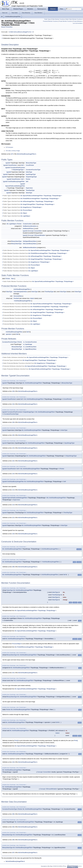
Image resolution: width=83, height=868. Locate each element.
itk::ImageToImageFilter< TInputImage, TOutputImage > (38, 204)
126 (13, 422)
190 (13, 814)
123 (13, 448)
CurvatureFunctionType (33, 170)
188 (13, 840)
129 (13, 391)
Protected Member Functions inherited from (37, 304)
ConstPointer (30, 165)
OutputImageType (18, 170)
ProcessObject (17, 644)
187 (13, 853)
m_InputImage (28, 344)
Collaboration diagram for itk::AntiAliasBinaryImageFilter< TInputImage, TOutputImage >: (27, 38)
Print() (16, 741)
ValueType (29, 193)
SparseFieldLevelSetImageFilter (15, 186)
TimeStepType (30, 190)
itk (2, 17)
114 (13, 505)
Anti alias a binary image (13, 151)
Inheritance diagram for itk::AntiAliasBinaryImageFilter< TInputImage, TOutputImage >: (27, 35)
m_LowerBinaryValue (30, 347)
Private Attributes (78, 21)
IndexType (29, 172)
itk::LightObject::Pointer (14, 224)
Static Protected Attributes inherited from (36, 369)
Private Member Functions (65, 21)
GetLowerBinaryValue (30, 244)
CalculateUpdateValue (20, 292)
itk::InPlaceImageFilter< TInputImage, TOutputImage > (37, 201)
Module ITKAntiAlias (7, 27)
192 (13, 827)
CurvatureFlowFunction (18, 168)
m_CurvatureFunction (30, 342)
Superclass (29, 188)
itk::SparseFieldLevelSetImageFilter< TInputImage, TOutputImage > (41, 196)
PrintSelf (16, 298)
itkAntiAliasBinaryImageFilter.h (21, 32)
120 (13, 435)
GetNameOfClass (28, 229)
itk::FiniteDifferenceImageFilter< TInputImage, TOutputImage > (40, 199)
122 (13, 461)
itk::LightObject (25, 216)
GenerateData (18, 296)
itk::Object (24, 213)
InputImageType (31, 174)
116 (13, 404)
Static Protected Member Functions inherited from (29, 363)
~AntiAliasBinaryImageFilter (22, 301)
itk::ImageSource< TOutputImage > (31, 207)
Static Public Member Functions (74, 19)
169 (13, 567)
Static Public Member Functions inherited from (38, 281)
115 (13, 474)
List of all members (78, 23)
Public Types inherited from (32, 196)
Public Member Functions (58, 19)
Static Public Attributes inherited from (35, 357)
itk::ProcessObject (26, 210)
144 (13, 762)
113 (13, 490)
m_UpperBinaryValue (30, 349)
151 (13, 673)
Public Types (48, 19)
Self (22, 165)
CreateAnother (27, 224)
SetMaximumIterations (30, 248)
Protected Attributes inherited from (34, 366)
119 (13, 534)
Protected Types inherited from (29, 360)
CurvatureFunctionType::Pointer (12, 342)
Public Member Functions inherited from (36, 250)
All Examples (9, 147)
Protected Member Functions (50, 21)
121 (13, 518)
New (13, 279)
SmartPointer (12, 165)
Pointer (28, 179)
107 (12, 154)
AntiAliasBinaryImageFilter (13, 17)
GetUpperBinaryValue (29, 241)
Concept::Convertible (35, 231)
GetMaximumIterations (30, 226)
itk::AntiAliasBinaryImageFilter (32, 383)
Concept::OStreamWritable (36, 235)
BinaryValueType (31, 163)
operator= (9, 334)
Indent (32, 298)
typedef (8, 163)
